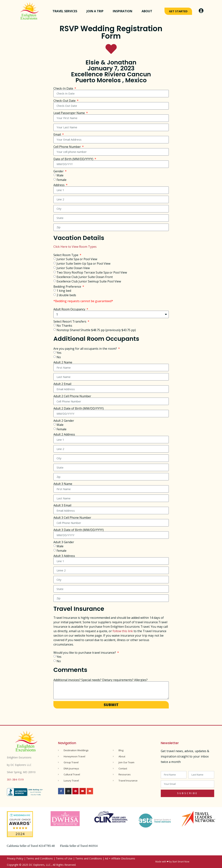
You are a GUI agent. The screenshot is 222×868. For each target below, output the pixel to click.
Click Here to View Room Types (75, 247)
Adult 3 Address (64, 556)
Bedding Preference (68, 287)
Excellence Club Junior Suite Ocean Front (85, 277)
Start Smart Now (181, 862)
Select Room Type (66, 255)
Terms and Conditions (40, 858)
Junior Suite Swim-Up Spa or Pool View (83, 263)
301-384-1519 (15, 780)
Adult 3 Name (63, 484)
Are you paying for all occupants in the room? (86, 349)
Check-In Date (64, 88)
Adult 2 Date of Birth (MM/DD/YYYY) (79, 408)
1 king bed (64, 290)
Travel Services (66, 11)
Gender (59, 171)
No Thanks (64, 326)
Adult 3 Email (62, 505)
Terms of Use (64, 858)
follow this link (123, 631)
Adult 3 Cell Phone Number (72, 518)
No (59, 357)
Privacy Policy (15, 858)
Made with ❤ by (164, 862)
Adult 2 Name (63, 362)
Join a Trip (96, 11)
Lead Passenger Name (70, 113)
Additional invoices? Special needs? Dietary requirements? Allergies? (100, 680)
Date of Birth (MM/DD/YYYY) (74, 159)
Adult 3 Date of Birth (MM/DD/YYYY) (79, 530)
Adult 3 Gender (64, 542)
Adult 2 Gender (64, 421)
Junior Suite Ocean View (73, 268)
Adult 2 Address (64, 434)
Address (59, 185)
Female (62, 180)
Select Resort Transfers (70, 321)
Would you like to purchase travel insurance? (85, 653)
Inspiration (123, 11)
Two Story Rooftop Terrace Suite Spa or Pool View (92, 272)
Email (58, 134)
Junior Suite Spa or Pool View (77, 259)
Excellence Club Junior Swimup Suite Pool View (89, 281)
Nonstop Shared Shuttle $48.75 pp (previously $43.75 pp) (96, 330)
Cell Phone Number (67, 147)
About (148, 11)
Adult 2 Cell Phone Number (72, 396)
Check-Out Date (65, 101)
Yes (59, 353)
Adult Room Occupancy (70, 309)
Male (60, 175)
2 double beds (66, 295)
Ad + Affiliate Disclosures (120, 858)
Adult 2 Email (62, 384)
